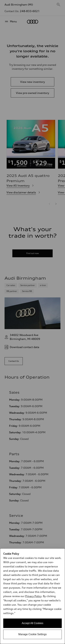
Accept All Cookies (33, 623)
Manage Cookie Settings (32, 634)
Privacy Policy (33, 596)
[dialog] (32, 596)
